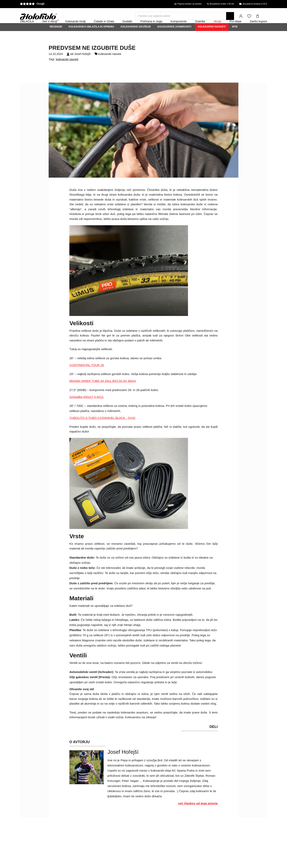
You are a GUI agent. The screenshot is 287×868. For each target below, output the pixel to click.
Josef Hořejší (82, 65)
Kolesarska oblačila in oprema (91, 37)
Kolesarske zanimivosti (174, 37)
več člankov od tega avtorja (198, 814)
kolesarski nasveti (67, 70)
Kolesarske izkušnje (136, 37)
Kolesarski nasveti (212, 37)
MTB (235, 37)
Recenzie (56, 37)
